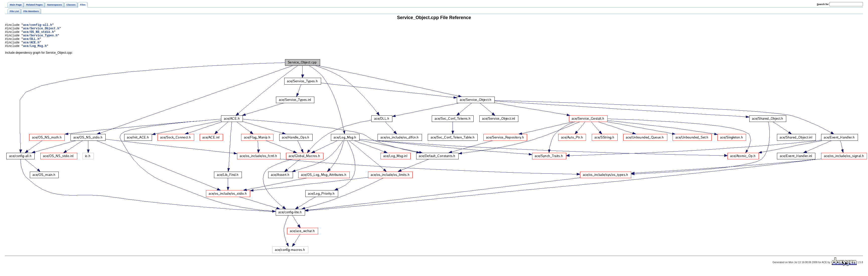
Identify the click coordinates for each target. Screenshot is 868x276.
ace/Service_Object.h (41, 30)
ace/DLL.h (31, 43)
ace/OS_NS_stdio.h (38, 34)
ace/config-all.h (38, 25)
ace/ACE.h (31, 47)
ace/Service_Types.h (40, 38)
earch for (823, 4)
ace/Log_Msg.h (35, 51)
